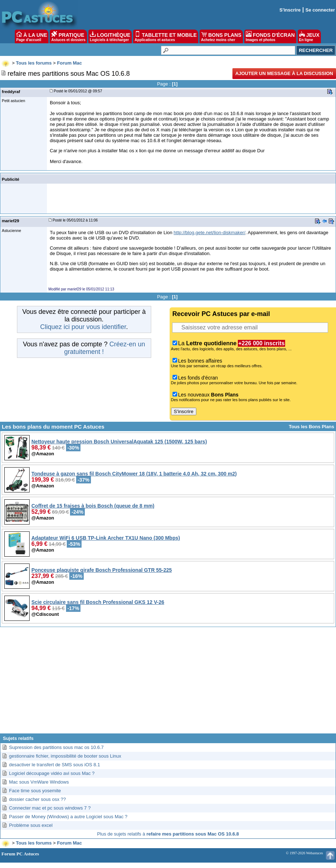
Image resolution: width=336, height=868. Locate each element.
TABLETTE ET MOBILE (166, 36)
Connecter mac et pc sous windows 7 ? (50, 808)
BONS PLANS (221, 36)
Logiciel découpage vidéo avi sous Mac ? (52, 773)
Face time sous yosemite (35, 791)
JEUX (309, 36)
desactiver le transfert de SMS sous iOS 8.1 (54, 765)
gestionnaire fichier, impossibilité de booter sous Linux (65, 756)
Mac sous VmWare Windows (39, 782)
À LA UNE (32, 36)
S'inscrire (290, 10)
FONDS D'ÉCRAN (270, 36)
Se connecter (320, 10)
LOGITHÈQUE (110, 36)
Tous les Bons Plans (311, 427)
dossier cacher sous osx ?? (38, 799)
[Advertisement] (168, 683)
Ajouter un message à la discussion (284, 73)
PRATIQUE (68, 36)
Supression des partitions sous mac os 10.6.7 (56, 747)
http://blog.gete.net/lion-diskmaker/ (210, 233)
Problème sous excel (31, 825)
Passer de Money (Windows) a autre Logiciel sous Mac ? (68, 817)
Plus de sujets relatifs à (168, 834)
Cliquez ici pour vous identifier (83, 327)
